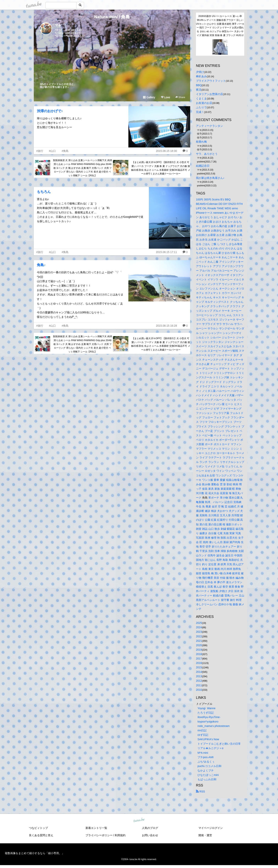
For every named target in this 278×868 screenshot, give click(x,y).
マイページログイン (211, 828)
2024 (199, 627)
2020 (199, 645)
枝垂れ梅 (201, 142)
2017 (199, 659)
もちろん (44, 192)
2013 (199, 676)
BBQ (199, 85)
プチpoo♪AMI (206, 757)
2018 (199, 654)
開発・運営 (205, 835)
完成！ (200, 112)
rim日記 (202, 730)
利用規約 (120, 835)
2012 (199, 681)
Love (165, 97)
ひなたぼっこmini (208, 775)
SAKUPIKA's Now (208, 739)
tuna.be (139, 820)
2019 (199, 650)
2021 (199, 641)
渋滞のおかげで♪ (50, 111)
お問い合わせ (150, 835)
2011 (199, 685)
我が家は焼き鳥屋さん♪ (210, 178)
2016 (199, 663)
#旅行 (40, 151)
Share (180, 97)
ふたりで (201, 107)
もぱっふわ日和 (207, 779)
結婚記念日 (203, 166)
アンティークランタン (209, 126)
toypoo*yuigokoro (208, 722)
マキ (58, 25)
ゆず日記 (203, 735)
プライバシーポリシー (99, 835)
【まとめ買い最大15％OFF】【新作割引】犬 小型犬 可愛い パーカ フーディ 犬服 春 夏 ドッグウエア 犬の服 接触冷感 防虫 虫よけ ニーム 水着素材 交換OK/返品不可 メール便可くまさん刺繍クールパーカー (161, 168)
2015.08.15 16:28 (166, 326)
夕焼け (200, 72)
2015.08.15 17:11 (166, 252)
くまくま (201, 98)
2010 (199, 690)
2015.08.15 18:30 (166, 151)
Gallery (149, 97)
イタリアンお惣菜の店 (209, 94)
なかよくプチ (206, 770)
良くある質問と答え (41, 835)
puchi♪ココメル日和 (209, 766)
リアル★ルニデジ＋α (210, 748)
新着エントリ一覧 (96, 828)
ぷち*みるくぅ (206, 762)
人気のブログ (150, 828)
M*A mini (203, 753)
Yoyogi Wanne (206, 708)
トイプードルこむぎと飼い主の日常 (219, 744)
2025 (199, 623)
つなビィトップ (38, 828)
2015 (199, 667)
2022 (199, 636)
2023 (199, 632)
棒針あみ (201, 76)
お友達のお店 (204, 103)
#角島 (65, 151)
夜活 (199, 90)
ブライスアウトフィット (211, 81)
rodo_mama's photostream (214, 726)
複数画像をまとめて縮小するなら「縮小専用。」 (35, 853)
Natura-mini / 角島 (112, 17)
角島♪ (41, 265)
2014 (199, 672)
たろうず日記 (206, 713)
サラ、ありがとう (207, 154)
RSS (200, 791)
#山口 (53, 151)
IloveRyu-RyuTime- (209, 717)
